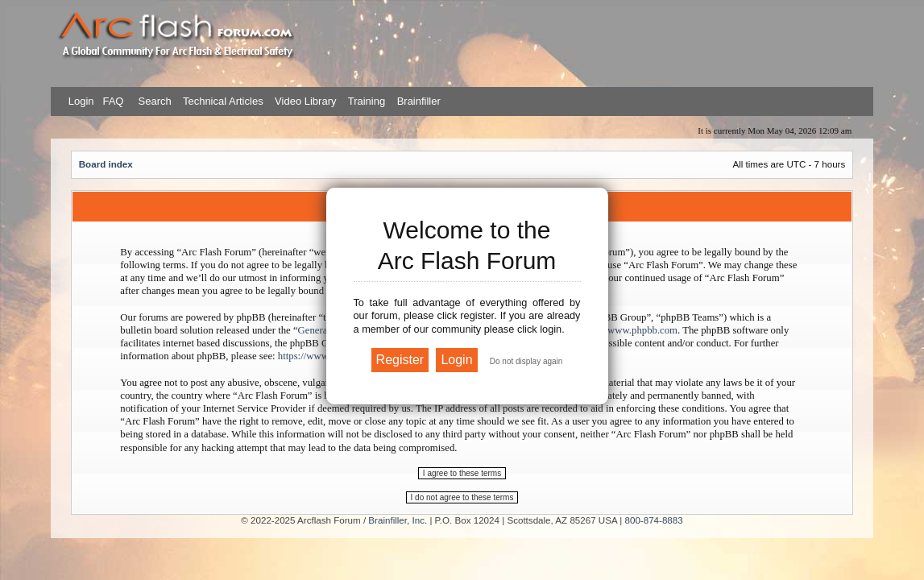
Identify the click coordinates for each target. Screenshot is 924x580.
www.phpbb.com (642, 330)
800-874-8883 (654, 520)
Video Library (305, 101)
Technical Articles (223, 101)
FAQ (112, 101)
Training (367, 101)
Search (153, 101)
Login (81, 101)
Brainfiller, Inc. (398, 520)
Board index (106, 164)
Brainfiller (419, 101)
